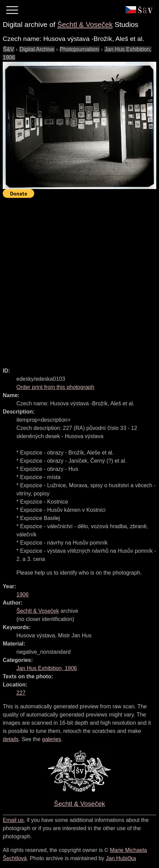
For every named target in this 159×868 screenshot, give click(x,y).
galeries (52, 739)
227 (21, 693)
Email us (13, 820)
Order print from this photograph (55, 387)
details (11, 739)
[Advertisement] (79, 280)
